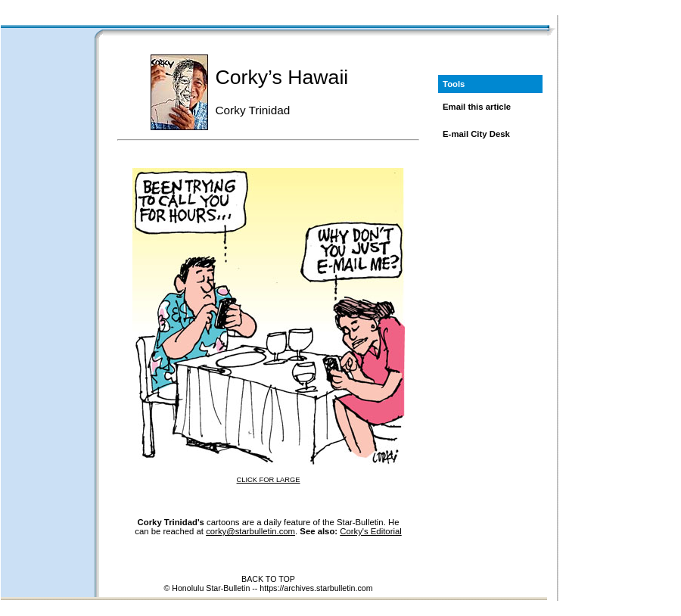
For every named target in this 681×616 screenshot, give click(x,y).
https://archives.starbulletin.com (316, 588)
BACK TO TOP (268, 579)
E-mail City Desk (476, 134)
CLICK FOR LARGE (269, 480)
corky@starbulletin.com (250, 531)
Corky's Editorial (370, 531)
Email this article (477, 107)
